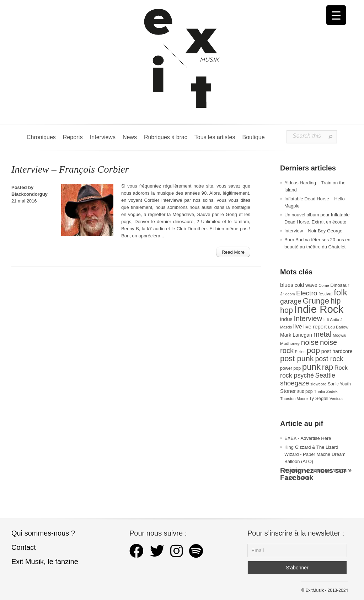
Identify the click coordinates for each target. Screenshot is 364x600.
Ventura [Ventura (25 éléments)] (336, 399)
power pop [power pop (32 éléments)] (290, 368)
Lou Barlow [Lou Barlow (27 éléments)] (338, 327)
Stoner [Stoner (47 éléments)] (288, 391)
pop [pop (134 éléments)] (313, 350)
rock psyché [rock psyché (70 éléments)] (297, 375)
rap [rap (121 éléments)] (328, 367)
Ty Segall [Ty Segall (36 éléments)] (319, 398)
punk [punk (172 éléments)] (311, 367)
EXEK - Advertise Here (308, 438)
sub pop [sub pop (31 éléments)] (305, 391)
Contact (24, 547)
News (130, 137)
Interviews (103, 137)
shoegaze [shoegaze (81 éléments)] (295, 383)
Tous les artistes (215, 137)
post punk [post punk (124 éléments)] (297, 359)
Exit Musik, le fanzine (45, 562)
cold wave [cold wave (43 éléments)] (306, 285)
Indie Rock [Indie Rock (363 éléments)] (319, 309)
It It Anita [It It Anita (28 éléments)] (331, 320)
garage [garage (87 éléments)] (291, 301)
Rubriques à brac (166, 137)
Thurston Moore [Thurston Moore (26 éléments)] (294, 399)
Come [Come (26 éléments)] (324, 285)
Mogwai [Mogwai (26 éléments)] (339, 335)
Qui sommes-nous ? (43, 533)
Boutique (253, 137)
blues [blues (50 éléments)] (287, 285)
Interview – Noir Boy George (313, 231)
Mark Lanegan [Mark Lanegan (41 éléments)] (296, 335)
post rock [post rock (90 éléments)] (329, 359)
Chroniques (41, 137)
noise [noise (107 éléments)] (310, 342)
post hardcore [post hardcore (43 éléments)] (337, 351)
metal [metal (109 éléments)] (323, 334)
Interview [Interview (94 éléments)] (308, 319)
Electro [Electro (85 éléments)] (307, 293)
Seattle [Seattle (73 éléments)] (325, 375)
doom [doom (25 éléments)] (290, 294)
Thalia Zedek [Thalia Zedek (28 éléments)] (326, 391)
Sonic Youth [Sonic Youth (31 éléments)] (339, 384)
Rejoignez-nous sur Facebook (313, 474)
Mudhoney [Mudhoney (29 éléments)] (290, 343)
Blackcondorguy (30, 194)
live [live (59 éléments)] (298, 327)
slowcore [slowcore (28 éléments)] (318, 384)
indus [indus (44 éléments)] (286, 319)
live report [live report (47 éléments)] (315, 327)
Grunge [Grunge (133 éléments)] (316, 301)
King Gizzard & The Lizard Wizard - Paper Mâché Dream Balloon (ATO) (315, 454)
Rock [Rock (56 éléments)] (341, 368)
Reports (73, 137)
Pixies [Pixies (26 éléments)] (300, 352)
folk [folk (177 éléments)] (341, 292)
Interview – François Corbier (70, 169)
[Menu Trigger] (336, 15)
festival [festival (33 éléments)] (325, 294)
